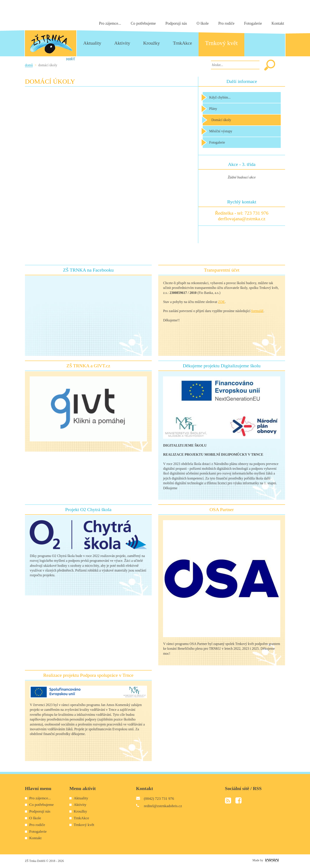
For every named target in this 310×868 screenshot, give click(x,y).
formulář (257, 311)
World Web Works (272, 860)
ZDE (221, 302)
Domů (29, 65)
